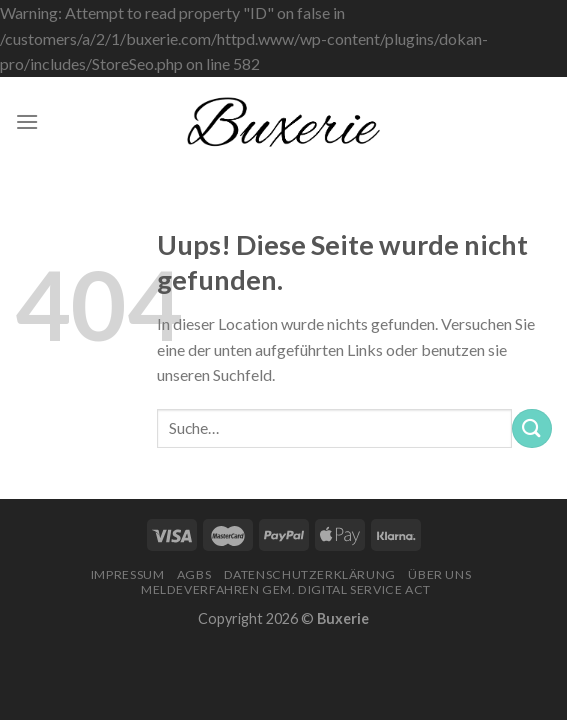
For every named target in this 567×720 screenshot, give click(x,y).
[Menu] (27, 121)
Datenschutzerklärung (310, 574)
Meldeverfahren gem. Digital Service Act (286, 589)
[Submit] (532, 428)
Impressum (128, 574)
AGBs (194, 574)
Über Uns (439, 574)
